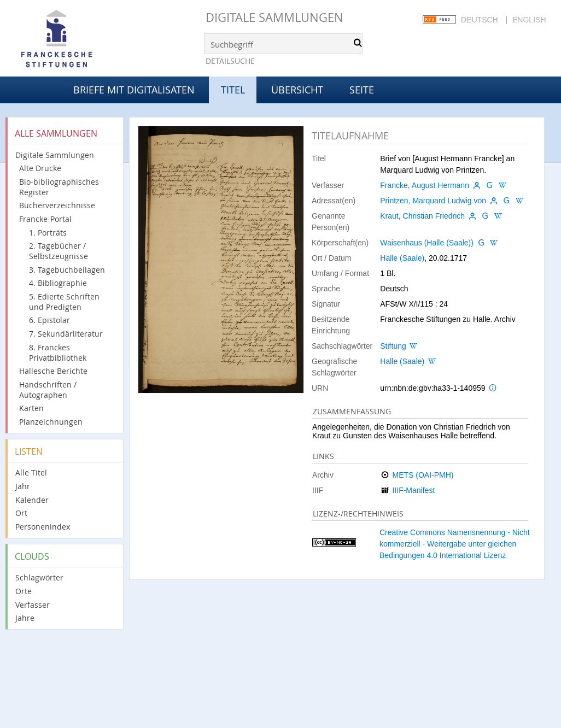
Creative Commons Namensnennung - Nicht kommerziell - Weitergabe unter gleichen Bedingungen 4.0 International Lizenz (455, 544)
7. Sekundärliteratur (66, 334)
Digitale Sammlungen (274, 17)
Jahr (23, 486)
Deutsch (480, 20)
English (529, 20)
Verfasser (33, 605)
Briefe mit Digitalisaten (134, 90)
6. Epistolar (49, 320)
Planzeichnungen (51, 422)
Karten (31, 408)
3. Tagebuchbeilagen (67, 270)
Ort (21, 513)
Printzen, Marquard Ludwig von (433, 201)
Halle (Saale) (402, 258)
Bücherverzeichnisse (57, 205)
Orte (24, 591)
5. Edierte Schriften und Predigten (64, 302)
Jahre (25, 618)
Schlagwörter (39, 577)
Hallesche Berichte (53, 371)
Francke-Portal (45, 219)
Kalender (32, 500)
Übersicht (297, 90)
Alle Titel (31, 472)
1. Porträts (48, 233)
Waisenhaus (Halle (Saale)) (427, 243)
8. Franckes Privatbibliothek (58, 353)
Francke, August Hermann (425, 185)
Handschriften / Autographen (48, 390)
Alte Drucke (40, 168)
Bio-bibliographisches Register (59, 187)
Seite (362, 90)
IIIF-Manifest (413, 490)
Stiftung (393, 346)
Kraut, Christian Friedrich (422, 216)
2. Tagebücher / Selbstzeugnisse (59, 251)
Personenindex (43, 527)
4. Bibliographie (58, 283)
